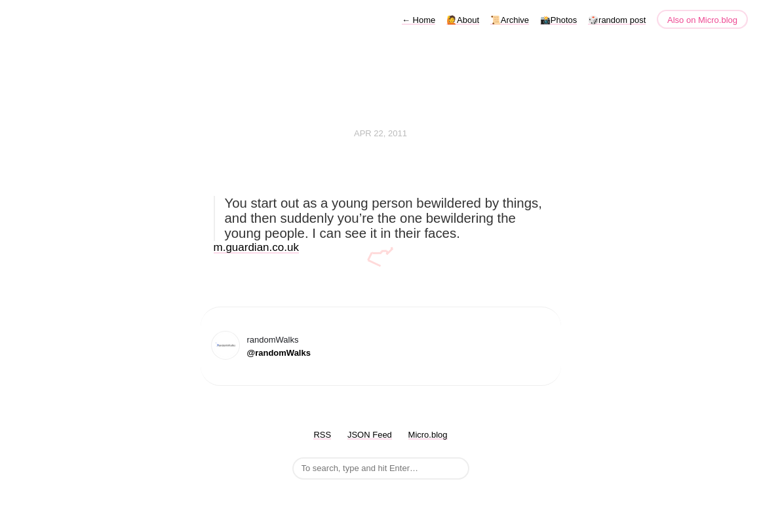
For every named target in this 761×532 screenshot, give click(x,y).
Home (419, 20)
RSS (322, 435)
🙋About (463, 20)
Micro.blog (428, 435)
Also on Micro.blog (702, 20)
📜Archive (510, 20)
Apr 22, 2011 (380, 133)
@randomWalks (279, 353)
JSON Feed (370, 435)
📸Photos (558, 20)
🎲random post (617, 20)
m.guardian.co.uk (256, 247)
